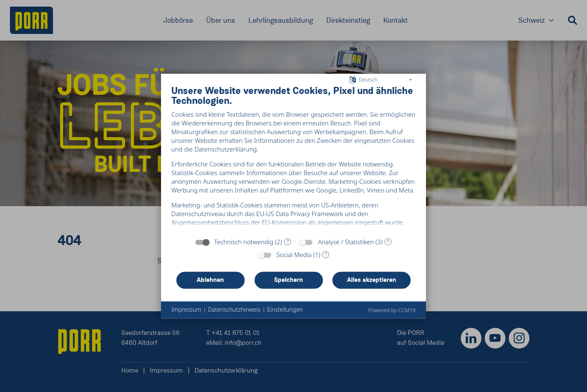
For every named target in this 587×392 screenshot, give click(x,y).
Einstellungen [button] (285, 313)
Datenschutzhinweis (234, 313)
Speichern (289, 283)
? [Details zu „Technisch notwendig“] (288, 245)
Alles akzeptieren (372, 283)
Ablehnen (210, 283)
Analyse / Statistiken (346, 245)
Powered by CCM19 (392, 314)
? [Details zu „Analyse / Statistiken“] (388, 245)
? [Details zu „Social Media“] (326, 258)
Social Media (294, 258)
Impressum (186, 313)
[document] (293, 159)
